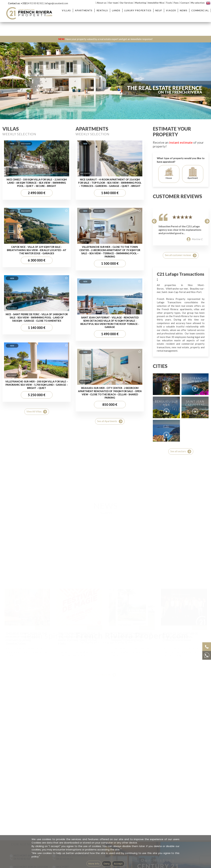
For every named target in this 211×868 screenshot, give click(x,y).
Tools (169, 3)
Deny (107, 864)
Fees (176, 3)
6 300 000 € (37, 548)
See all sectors (181, 740)
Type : (16, 108)
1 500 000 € (110, 552)
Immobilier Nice (156, 3)
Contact (185, 3)
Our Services (126, 3)
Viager (171, 10)
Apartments (84, 10)
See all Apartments (110, 709)
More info (94, 864)
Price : (136, 108)
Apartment (193, 461)
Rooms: (106, 108)
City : (44, 108)
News (184, 10)
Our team (113, 3)
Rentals (102, 10)
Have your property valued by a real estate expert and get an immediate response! (105, 39)
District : (74, 108)
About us (102, 3)
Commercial (200, 10)
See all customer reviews (181, 544)
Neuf (159, 10)
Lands (116, 10)
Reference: (169, 108)
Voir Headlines (106, 662)
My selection (198, 3)
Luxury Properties (138, 10)
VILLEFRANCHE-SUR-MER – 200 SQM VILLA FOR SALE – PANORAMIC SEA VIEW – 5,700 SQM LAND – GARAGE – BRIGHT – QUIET (37, 673)
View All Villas (37, 700)
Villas (66, 10)
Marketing (140, 3)
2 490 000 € (37, 481)
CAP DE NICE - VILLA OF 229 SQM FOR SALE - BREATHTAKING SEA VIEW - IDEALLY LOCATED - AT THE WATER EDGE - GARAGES (37, 538)
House (169, 461)
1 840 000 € (110, 481)
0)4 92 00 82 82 (34, 3)
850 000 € (110, 693)
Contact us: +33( (17, 3)
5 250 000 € (37, 683)
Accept (118, 864)
